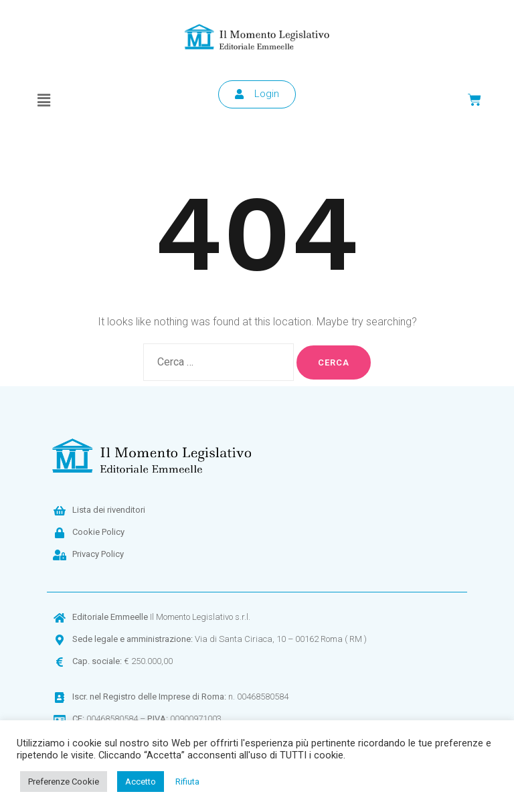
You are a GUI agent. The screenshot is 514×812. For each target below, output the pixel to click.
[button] (44, 100)
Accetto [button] (141, 782)
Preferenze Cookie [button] (64, 782)
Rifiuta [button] (187, 782)
